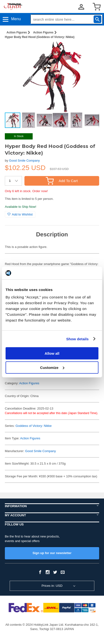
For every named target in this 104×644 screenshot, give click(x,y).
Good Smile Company (24, 161)
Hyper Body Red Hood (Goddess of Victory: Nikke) (40, 37)
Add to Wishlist (20, 214)
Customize (52, 367)
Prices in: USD (52, 586)
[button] (90, 50)
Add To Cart (62, 181)
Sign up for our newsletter (52, 553)
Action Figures (17, 32)
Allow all (52, 353)
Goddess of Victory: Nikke (33, 426)
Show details (78, 339)
